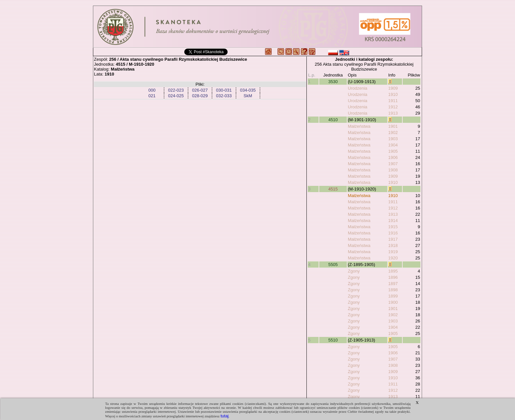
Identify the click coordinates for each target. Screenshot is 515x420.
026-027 (200, 90)
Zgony (354, 271)
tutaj (224, 416)
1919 (393, 252)
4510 (333, 120)
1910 (393, 94)
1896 (393, 277)
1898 (393, 290)
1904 (393, 145)
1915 (393, 227)
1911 (393, 101)
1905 (393, 151)
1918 (393, 245)
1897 (393, 284)
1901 (393, 126)
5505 (333, 265)
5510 (333, 340)
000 (152, 90)
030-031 (224, 90)
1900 (393, 302)
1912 (393, 107)
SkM (248, 96)
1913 (393, 113)
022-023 (176, 90)
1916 (393, 233)
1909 (393, 88)
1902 (393, 133)
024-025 (176, 96)
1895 (393, 271)
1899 (393, 296)
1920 (393, 258)
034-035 (248, 90)
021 (152, 96)
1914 (393, 221)
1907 (393, 164)
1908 (393, 170)
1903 (393, 139)
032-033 (224, 96)
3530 (333, 82)
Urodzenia (358, 88)
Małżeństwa (359, 126)
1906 (393, 157)
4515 (333, 189)
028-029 (200, 96)
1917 (393, 239)
